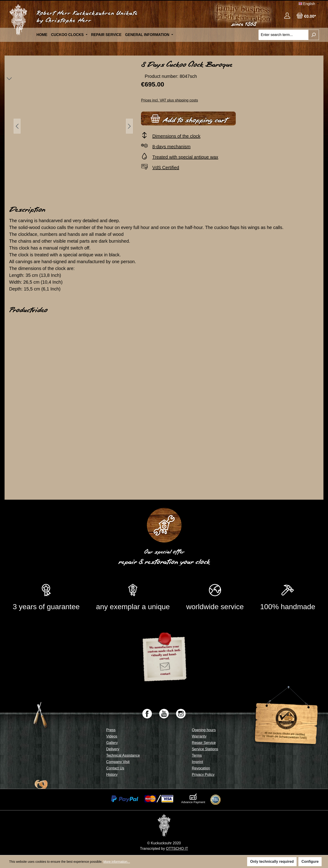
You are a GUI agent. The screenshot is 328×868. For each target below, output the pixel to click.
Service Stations (205, 749)
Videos (112, 736)
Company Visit (118, 762)
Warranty (199, 736)
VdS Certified (166, 168)
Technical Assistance (123, 755)
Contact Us (115, 768)
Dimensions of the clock (176, 136)
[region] (71, 126)
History (112, 775)
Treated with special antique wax (185, 157)
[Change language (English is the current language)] (309, 4)
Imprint (197, 762)
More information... (117, 862)
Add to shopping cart (188, 118)
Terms (197, 755)
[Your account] (287, 16)
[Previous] (17, 126)
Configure (310, 862)
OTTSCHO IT (177, 849)
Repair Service (204, 743)
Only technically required (272, 862)
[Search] (314, 35)
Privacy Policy (203, 775)
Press (111, 730)
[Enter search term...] (283, 35)
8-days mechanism (172, 147)
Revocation (201, 768)
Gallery (112, 743)
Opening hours (204, 730)
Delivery (113, 749)
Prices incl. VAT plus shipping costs (169, 100)
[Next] (129, 126)
